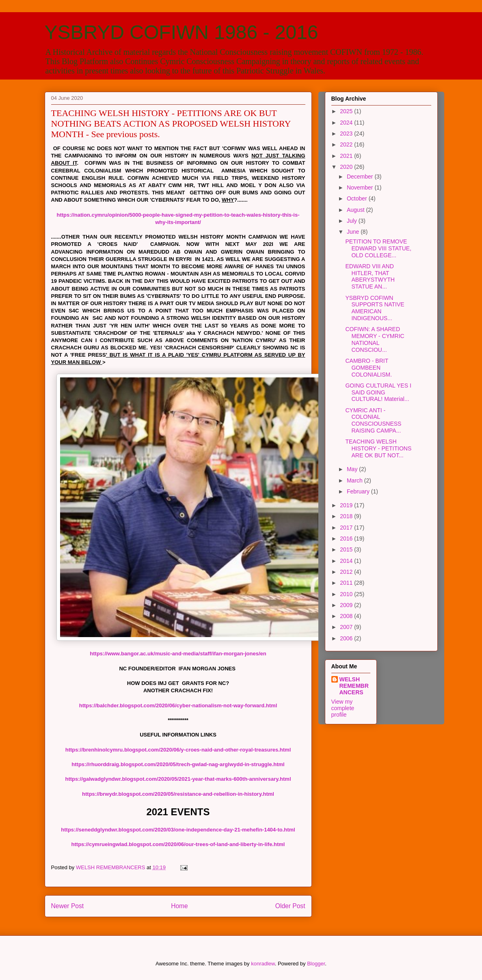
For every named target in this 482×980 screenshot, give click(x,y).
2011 (347, 583)
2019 (347, 505)
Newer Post (68, 906)
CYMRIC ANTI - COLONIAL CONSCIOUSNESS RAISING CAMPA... (373, 420)
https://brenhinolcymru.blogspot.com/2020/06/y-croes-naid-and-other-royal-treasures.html (178, 750)
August (356, 210)
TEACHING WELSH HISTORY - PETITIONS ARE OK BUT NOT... (378, 448)
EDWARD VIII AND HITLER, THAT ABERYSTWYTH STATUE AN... (370, 276)
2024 (347, 123)
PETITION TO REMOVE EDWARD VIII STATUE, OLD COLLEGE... (378, 248)
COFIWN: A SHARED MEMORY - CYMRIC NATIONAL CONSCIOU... (375, 339)
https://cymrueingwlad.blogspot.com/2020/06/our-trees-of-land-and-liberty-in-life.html (178, 844)
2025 (347, 111)
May (353, 469)
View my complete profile (343, 708)
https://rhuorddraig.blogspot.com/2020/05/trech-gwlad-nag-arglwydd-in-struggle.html (178, 764)
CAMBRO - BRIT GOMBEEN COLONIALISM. (369, 368)
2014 (347, 561)
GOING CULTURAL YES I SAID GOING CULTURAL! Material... (378, 392)
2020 (347, 167)
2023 (347, 134)
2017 (347, 528)
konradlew (263, 964)
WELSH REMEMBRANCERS (354, 686)
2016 (347, 538)
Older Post (290, 906)
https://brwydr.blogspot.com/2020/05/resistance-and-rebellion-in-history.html (178, 794)
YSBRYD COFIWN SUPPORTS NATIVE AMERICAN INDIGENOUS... (375, 308)
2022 (347, 144)
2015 (347, 549)
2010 (347, 594)
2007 (347, 627)
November (361, 187)
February (359, 491)
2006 (347, 638)
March (356, 480)
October (358, 198)
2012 (347, 572)
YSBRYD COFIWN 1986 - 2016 (182, 32)
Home (179, 906)
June (354, 232)
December (361, 177)
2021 (347, 156)
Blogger (316, 964)
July (353, 221)
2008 (347, 616)
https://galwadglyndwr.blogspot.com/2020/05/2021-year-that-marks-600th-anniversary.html (178, 779)
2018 (347, 516)
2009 (347, 605)
